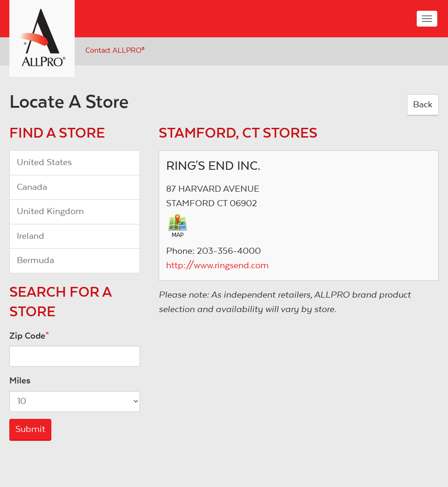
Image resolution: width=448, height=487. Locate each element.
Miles (20, 381)
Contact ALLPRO (115, 50)
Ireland (31, 236)
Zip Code (27, 336)
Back (423, 104)
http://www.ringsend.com (217, 265)
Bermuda (35, 260)
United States (44, 162)
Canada (32, 187)
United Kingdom (50, 211)
